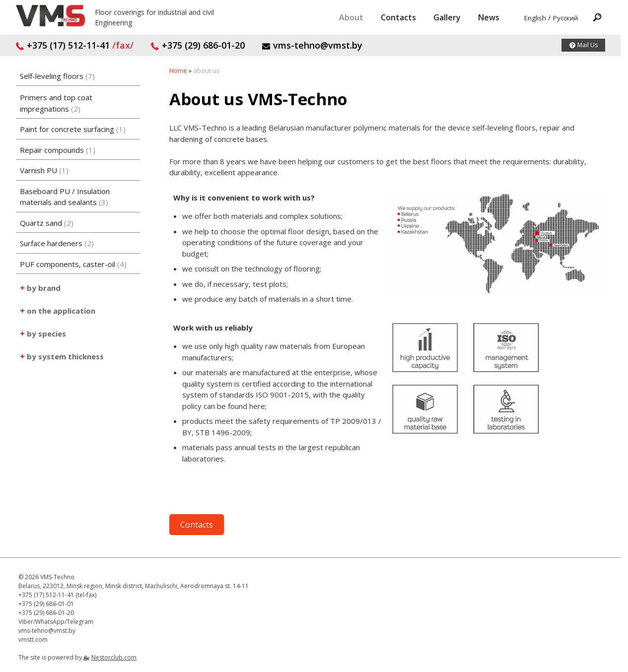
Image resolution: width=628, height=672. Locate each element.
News (489, 17)
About (351, 17)
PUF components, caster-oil (73, 264)
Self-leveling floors (57, 76)
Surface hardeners (57, 243)
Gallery (447, 17)
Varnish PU (44, 170)
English (535, 18)
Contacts (398, 17)
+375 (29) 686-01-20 (198, 45)
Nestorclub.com (114, 657)
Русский (565, 18)
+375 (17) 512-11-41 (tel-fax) (57, 595)
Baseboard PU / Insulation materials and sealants (65, 197)
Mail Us (588, 45)
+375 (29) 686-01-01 (46, 604)
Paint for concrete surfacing (73, 129)
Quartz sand (47, 223)
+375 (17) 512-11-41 (74, 45)
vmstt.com (33, 639)
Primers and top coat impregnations (56, 103)
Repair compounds (58, 150)
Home (178, 70)
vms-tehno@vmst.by (312, 45)
